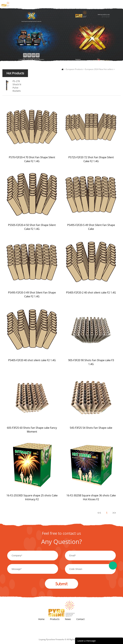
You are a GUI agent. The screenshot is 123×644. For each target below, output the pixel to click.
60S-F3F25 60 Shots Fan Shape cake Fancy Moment (32, 430)
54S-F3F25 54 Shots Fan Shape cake (91, 428)
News (68, 619)
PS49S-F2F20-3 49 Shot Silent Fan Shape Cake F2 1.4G (32, 294)
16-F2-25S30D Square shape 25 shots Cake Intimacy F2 (32, 497)
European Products (74, 69)
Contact (80, 619)
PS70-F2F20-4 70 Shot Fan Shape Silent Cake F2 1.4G (32, 159)
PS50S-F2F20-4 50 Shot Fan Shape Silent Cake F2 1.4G (32, 227)
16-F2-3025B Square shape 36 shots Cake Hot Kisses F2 (91, 497)
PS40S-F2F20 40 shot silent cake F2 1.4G (32, 360)
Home (62, 69)
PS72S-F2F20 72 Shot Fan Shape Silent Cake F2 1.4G (91, 159)
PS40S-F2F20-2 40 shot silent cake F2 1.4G (91, 293)
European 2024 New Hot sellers (99, 69)
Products (55, 619)
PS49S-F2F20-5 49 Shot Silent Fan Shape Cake (91, 227)
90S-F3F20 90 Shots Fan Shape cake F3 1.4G (91, 362)
